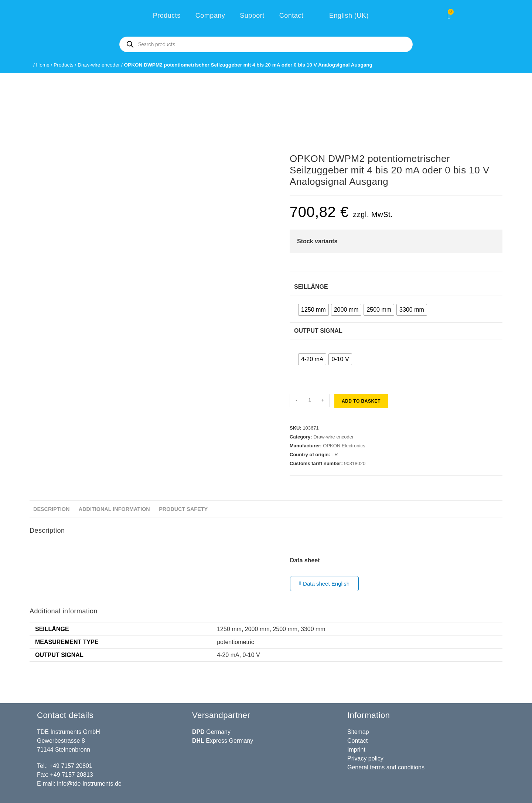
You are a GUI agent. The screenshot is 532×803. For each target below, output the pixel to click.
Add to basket (361, 401)
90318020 (355, 463)
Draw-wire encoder (99, 65)
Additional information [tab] (114, 509)
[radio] (313, 310)
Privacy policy (365, 758)
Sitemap (358, 732)
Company (210, 16)
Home (43, 65)
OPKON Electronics (344, 446)
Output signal (318, 331)
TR (335, 455)
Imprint (356, 750)
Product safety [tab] (183, 509)
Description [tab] (51, 509)
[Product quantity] (310, 400)
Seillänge (311, 287)
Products (167, 16)
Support (252, 16)
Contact (291, 16)
